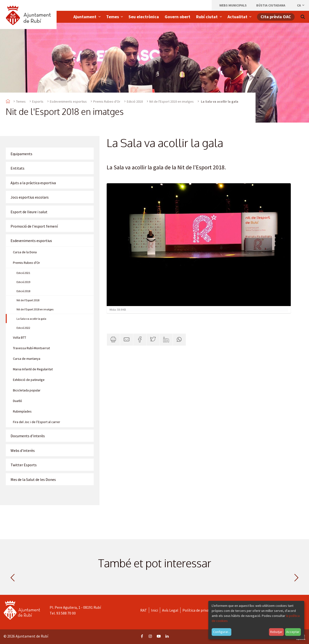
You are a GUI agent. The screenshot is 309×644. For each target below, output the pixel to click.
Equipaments (21, 154)
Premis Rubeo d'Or (107, 101)
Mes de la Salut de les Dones (33, 479)
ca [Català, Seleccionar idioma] (301, 5)
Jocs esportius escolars (30, 197)
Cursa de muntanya (27, 359)
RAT (144, 610)
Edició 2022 (23, 328)
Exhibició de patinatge (29, 380)
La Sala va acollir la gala (31, 319)
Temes (21, 101)
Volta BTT (20, 337)
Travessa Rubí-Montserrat (31, 348)
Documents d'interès (28, 436)
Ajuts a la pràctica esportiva (33, 183)
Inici (154, 610)
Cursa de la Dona (25, 252)
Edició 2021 (23, 273)
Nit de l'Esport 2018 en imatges (172, 101)
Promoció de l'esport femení (34, 226)
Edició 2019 (23, 282)
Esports (38, 101)
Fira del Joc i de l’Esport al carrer (37, 422)
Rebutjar (276, 632)
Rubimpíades (22, 411)
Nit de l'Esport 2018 (28, 300)
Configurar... (222, 632)
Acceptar (293, 632)
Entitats (17, 168)
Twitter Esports (24, 465)
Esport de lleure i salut (29, 212)
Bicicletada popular (27, 390)
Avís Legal (170, 610)
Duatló (17, 401)
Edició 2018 (135, 101)
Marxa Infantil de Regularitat (33, 369)
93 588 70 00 (66, 613)
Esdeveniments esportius (68, 101)
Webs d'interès (23, 450)
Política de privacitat (200, 610)
